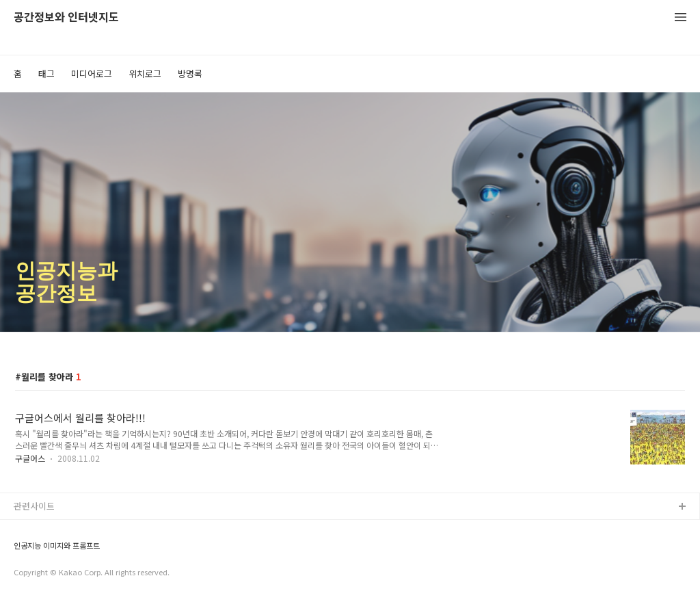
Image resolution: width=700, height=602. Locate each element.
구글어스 (30, 458)
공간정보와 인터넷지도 (66, 17)
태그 (46, 74)
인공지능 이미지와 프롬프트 (57, 546)
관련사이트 (34, 506)
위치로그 (145, 74)
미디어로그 (92, 74)
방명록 (190, 74)
